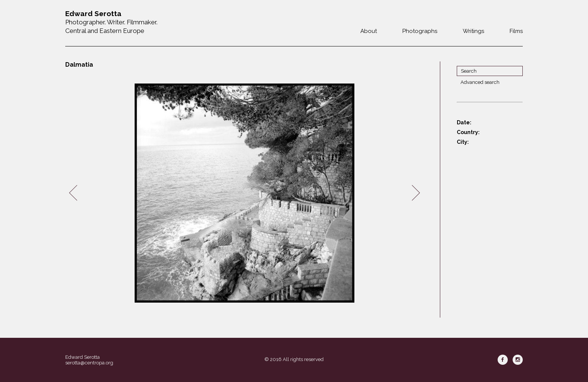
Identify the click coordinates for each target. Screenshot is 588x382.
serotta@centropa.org (89, 363)
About (369, 31)
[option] (244, 193)
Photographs (420, 31)
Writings (473, 31)
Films (516, 31)
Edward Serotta (82, 357)
